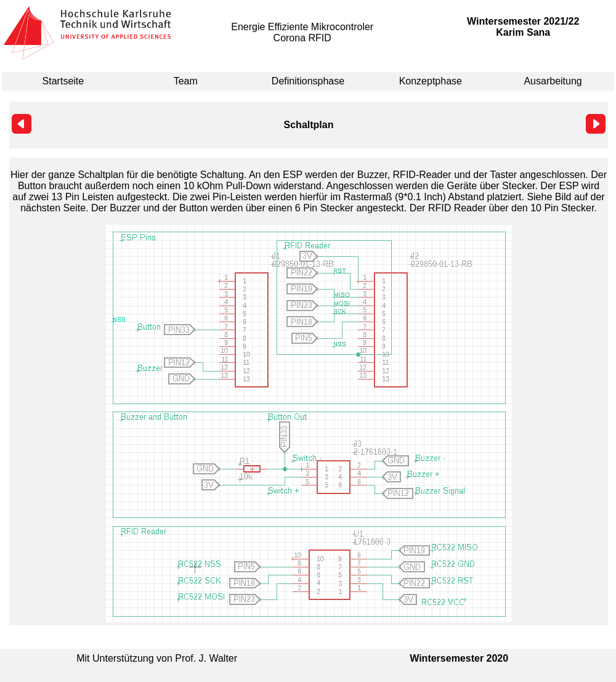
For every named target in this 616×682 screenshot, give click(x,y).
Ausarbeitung (553, 81)
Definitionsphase (308, 81)
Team (186, 81)
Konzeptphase (431, 81)
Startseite (63, 81)
